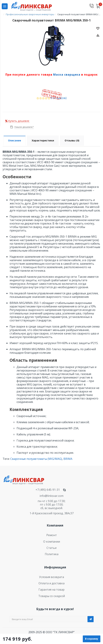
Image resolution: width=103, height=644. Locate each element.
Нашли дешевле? (24, 127)
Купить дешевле (17, 121)
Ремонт (52, 535)
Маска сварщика (67, 75)
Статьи (52, 548)
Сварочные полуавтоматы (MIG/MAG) (36, 459)
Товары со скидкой (52, 596)
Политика (52, 554)
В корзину (92, 639)
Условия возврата (52, 577)
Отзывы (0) (72, 140)
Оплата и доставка (52, 583)
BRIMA (68, 459)
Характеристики (43, 140)
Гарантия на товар (52, 590)
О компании (52, 542)
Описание (15, 140)
